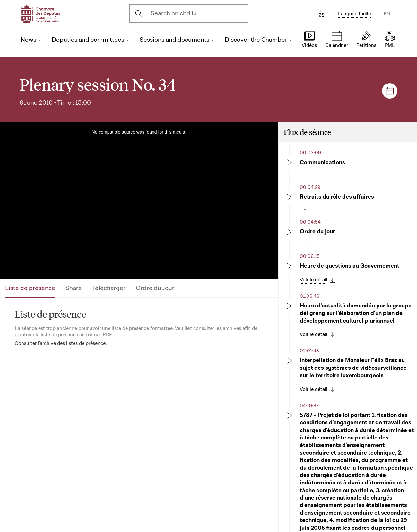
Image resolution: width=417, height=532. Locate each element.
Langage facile (354, 14)
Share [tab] (74, 288)
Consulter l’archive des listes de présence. (61, 343)
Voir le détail (314, 280)
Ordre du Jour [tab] (155, 288)
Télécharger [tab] (109, 288)
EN (387, 14)
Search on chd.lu (174, 13)
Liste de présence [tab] (30, 288)
